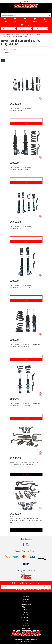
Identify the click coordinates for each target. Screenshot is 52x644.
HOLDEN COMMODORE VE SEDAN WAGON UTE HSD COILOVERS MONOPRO (24, 228)
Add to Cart (26, 123)
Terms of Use (26, 621)
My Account (26, 599)
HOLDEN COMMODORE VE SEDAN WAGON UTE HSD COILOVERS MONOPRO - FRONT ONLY (24, 287)
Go (26, 31)
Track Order (26, 602)
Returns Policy (26, 626)
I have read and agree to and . (34, 590)
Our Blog (26, 612)
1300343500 (27, 2)
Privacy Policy (47, 589)
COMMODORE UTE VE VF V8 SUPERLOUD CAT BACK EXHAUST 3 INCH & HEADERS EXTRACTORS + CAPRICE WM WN (26, 520)
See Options (26, 474)
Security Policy (26, 628)
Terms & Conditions (36, 589)
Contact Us (26, 615)
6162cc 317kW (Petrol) (8, 49)
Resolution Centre (26, 604)
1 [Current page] (3, 61)
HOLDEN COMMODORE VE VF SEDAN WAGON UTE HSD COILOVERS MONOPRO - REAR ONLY (25, 405)
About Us (26, 610)
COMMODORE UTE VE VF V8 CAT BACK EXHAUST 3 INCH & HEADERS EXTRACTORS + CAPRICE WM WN (25, 464)
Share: (6, 53)
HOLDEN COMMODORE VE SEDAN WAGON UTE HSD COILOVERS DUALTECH (24, 110)
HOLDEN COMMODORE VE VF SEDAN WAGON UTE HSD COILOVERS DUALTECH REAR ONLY (25, 346)
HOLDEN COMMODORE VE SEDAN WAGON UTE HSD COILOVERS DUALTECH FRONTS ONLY (24, 169)
